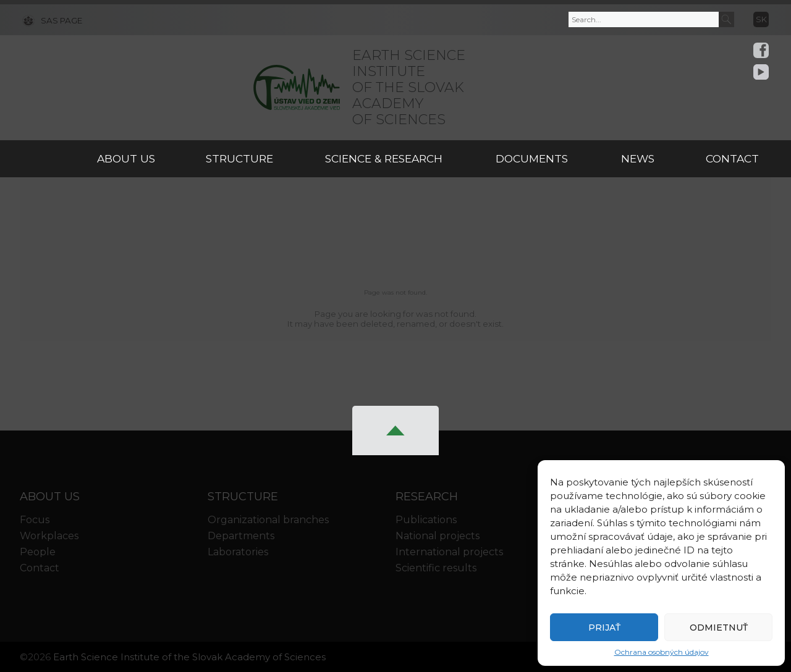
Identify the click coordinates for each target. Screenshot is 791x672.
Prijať (604, 628)
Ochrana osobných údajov (662, 652)
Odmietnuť (719, 628)
